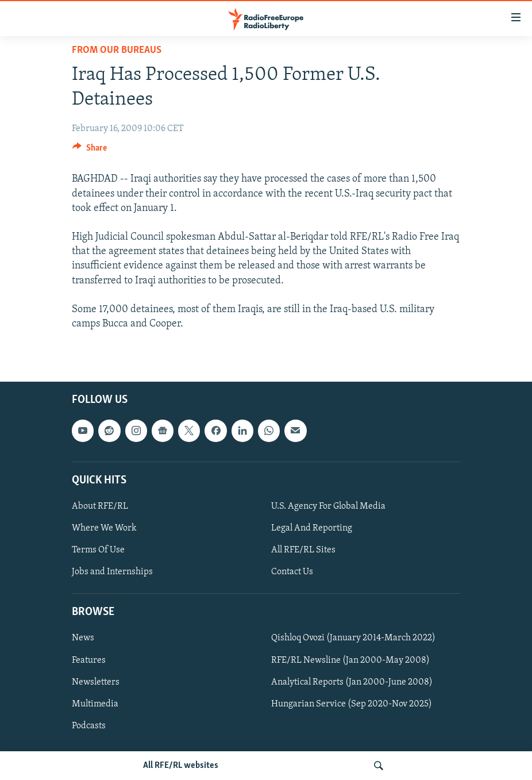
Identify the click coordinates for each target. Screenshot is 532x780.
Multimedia (95, 704)
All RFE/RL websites (181, 766)
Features (89, 660)
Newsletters (96, 682)
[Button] (90, 151)
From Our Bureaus (117, 50)
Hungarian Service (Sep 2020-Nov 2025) (352, 704)
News (83, 639)
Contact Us (292, 572)
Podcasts (89, 726)
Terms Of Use (98, 550)
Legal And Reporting (312, 528)
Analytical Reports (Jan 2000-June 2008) (352, 682)
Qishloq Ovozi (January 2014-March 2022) (353, 639)
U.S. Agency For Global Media (328, 506)
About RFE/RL (100, 506)
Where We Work (104, 528)
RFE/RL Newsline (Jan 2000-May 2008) (350, 660)
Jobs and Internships (112, 572)
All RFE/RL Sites (303, 550)
